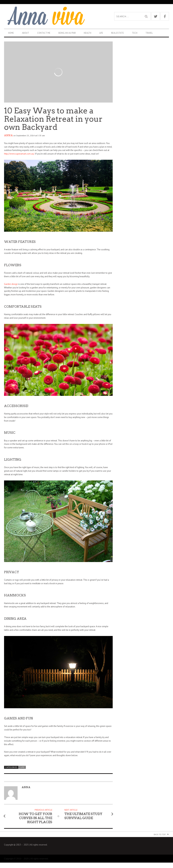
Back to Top (160, 834)
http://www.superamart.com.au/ (19, 154)
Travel (149, 33)
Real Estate (118, 33)
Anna (8, 135)
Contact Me (44, 33)
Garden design (11, 284)
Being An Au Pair (67, 33)
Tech (135, 33)
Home (11, 33)
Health (88, 33)
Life (101, 33)
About (26, 33)
